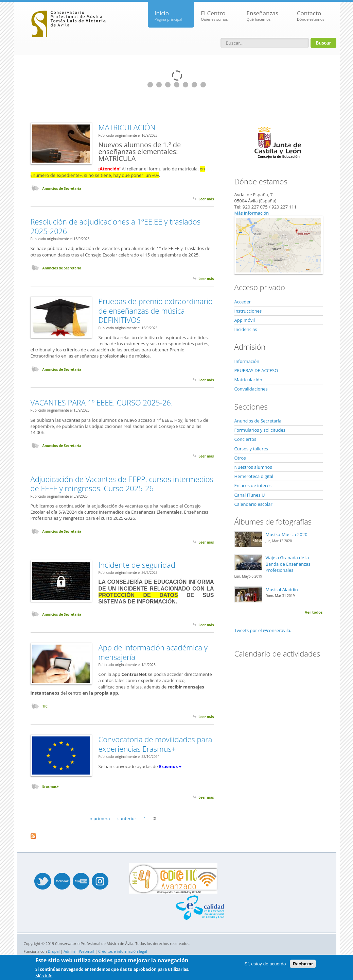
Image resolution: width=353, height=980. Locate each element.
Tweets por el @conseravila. (263, 630)
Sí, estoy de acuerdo (265, 964)
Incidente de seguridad (137, 565)
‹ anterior (127, 818)
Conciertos (245, 439)
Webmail (86, 951)
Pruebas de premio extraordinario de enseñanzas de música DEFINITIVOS (156, 310)
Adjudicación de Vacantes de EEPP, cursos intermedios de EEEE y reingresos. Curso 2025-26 (122, 484)
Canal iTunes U (250, 495)
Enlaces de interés (253, 485)
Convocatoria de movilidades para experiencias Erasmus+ (155, 744)
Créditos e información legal (123, 951)
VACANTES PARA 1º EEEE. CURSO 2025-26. (102, 402)
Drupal (54, 951)
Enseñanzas (262, 16)
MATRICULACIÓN (127, 127)
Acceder (243, 302)
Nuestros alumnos (253, 467)
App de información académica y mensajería (153, 652)
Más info (44, 976)
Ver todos (314, 612)
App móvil (245, 320)
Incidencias (246, 329)
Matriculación (248, 380)
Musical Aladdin (282, 589)
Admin (69, 951)
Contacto (311, 16)
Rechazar (303, 964)
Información (247, 361)
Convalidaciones (251, 389)
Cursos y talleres (251, 449)
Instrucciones (248, 311)
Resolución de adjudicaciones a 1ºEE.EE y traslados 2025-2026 (116, 226)
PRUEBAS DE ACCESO (256, 370)
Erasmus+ (51, 786)
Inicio (169, 16)
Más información (252, 213)
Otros (240, 458)
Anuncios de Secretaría (62, 188)
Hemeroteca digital (254, 476)
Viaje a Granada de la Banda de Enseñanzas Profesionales (288, 564)
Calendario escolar (253, 504)
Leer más (206, 199)
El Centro (214, 16)
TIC (45, 706)
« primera (100, 818)
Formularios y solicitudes (260, 430)
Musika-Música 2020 (287, 534)
